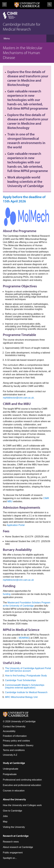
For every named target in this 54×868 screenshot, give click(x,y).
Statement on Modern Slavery (18, 745)
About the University (14, 799)
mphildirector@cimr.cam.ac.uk (18, 398)
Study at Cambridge (14, 763)
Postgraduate (10, 774)
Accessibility (9, 731)
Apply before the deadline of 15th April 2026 (24, 199)
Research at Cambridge (16, 836)
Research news (11, 842)
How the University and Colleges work (22, 805)
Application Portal (16, 525)
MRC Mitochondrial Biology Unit (21, 697)
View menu (4, 5)
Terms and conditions (14, 750)
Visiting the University (14, 827)
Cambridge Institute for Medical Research (26, 692)
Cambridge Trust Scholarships (20, 680)
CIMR (46, 498)
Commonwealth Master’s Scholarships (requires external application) (25, 686)
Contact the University (14, 726)
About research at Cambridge (18, 847)
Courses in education (14, 791)
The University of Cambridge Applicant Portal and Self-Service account (28, 670)
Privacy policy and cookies (16, 741)
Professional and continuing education (22, 780)
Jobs (5, 816)
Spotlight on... (10, 858)
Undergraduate (11, 769)
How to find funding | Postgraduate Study (26, 676)
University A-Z (10, 755)
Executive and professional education (22, 785)
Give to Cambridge (12, 811)
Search (50, 4)
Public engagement (13, 853)
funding (7, 594)
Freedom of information (15, 736)
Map (5, 822)
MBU (10, 501)
